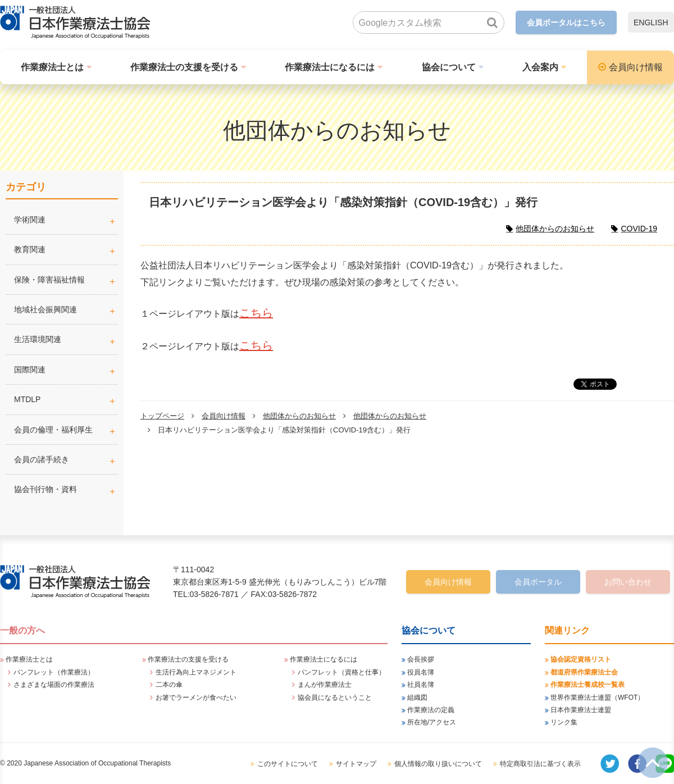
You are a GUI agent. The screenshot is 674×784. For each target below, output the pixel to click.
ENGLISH (651, 22)
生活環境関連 (38, 339)
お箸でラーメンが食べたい (196, 698)
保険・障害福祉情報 (49, 280)
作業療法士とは (52, 67)
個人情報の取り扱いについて (438, 764)
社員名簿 (421, 685)
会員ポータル (538, 582)
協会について (449, 67)
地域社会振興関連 (45, 309)
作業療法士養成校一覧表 (588, 685)
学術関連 (66, 220)
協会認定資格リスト (581, 659)
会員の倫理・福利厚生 (53, 430)
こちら (256, 313)
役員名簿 (421, 672)
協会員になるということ (335, 698)
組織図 (417, 698)
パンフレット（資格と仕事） (341, 672)
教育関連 (30, 249)
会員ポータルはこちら (566, 22)
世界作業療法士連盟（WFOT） (597, 698)
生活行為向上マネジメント (196, 672)
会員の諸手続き (42, 459)
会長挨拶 (421, 659)
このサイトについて (288, 764)
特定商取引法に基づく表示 (540, 764)
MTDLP (66, 399)
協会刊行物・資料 (45, 489)
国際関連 (30, 370)
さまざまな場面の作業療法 (54, 685)
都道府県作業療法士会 (584, 672)
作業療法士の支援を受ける (184, 67)
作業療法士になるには (330, 67)
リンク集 (564, 722)
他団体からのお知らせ (299, 416)
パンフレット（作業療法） (54, 672)
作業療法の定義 (431, 710)
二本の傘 (169, 685)
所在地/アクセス (432, 722)
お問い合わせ (628, 582)
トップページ (162, 416)
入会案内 (540, 67)
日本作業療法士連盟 (581, 710)
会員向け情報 (636, 67)
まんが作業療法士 (325, 685)
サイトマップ (356, 764)
